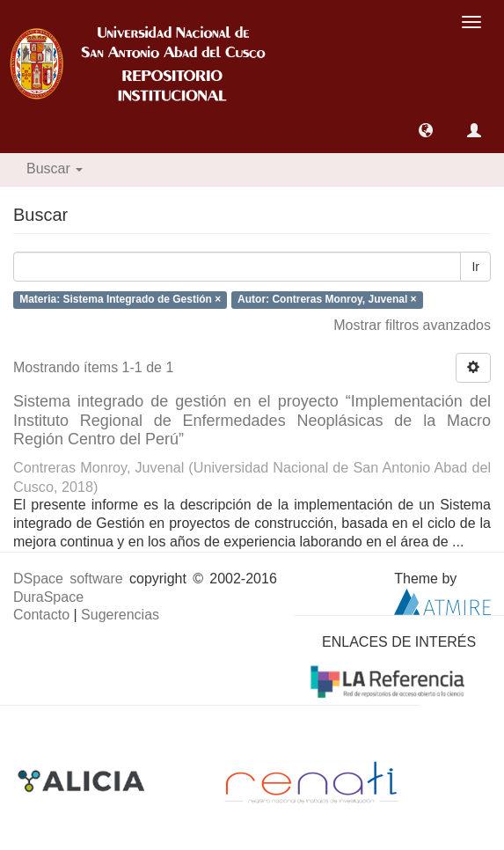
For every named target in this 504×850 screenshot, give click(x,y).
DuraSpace (48, 597)
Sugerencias (120, 615)
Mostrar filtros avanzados (412, 325)
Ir (475, 267)
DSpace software (68, 579)
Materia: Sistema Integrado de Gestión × (120, 300)
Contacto (41, 615)
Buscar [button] (55, 169)
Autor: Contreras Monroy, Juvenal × (327, 300)
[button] (426, 130)
